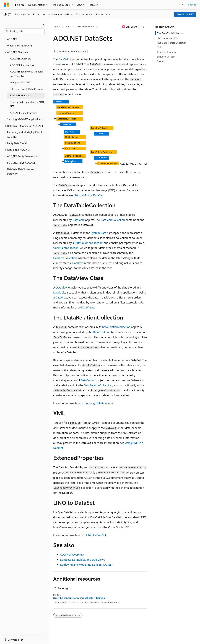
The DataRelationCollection (172, 43)
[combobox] (24, 31)
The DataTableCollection (171, 33)
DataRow (78, 263)
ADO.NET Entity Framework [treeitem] (22, 156)
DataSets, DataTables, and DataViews (82, 559)
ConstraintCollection (66, 248)
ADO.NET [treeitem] (12, 39)
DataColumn (88, 380)
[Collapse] (44, 24)
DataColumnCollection (89, 243)
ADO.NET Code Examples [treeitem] (24, 113)
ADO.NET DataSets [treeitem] (20, 95)
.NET (68, 26)
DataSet (63, 59)
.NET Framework (85, 26)
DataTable (78, 220)
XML (160, 47)
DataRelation (101, 332)
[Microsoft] (7, 5)
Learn (57, 26)
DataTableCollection (113, 220)
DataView (62, 287)
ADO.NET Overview (72, 555)
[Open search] (183, 5)
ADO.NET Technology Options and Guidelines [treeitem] (26, 74)
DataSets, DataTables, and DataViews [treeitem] (21, 171)
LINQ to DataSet (96, 535)
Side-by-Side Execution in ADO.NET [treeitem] (27, 104)
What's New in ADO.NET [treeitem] (20, 46)
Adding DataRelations (99, 403)
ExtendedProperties (168, 52)
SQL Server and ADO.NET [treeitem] (21, 163)
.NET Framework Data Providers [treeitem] (27, 89)
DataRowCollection (65, 258)
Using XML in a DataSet (88, 195)
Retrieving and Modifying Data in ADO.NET (86, 564)
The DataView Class (168, 38)
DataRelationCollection (116, 327)
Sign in (192, 5)
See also (162, 61)
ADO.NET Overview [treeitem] (20, 59)
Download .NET (185, 14)
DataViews (88, 307)
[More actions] (144, 27)
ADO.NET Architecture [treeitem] (22, 65)
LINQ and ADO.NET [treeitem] (21, 82)
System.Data (98, 233)
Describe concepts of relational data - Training (79, 598)
